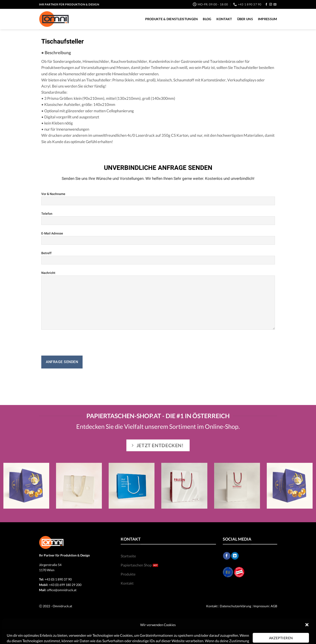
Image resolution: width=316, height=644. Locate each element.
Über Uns (245, 19)
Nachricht (158, 300)
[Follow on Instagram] (271, 5)
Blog (207, 19)
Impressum (268, 19)
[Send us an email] (275, 5)
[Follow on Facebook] (266, 5)
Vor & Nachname (158, 199)
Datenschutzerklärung (235, 606)
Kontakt (224, 19)
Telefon (158, 218)
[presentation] (76, 344)
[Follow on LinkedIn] (235, 556)
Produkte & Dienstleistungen (172, 19)
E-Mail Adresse (158, 238)
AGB (274, 606)
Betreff (158, 258)
